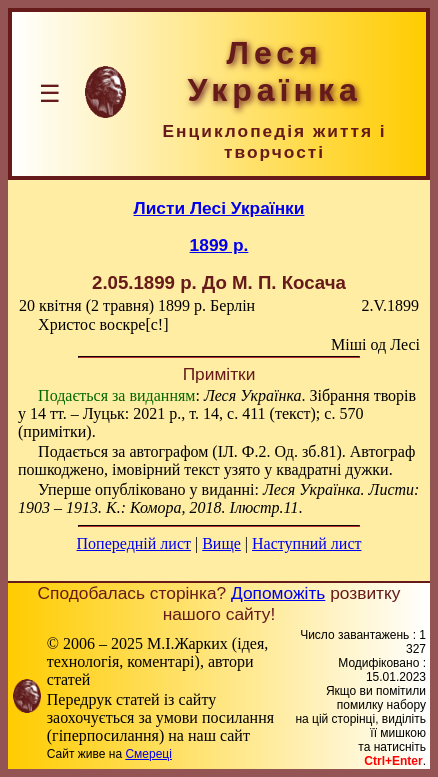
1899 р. (219, 245)
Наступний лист (306, 543)
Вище (221, 543)
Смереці (148, 754)
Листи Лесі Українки (219, 208)
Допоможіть (278, 593)
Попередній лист (134, 543)
